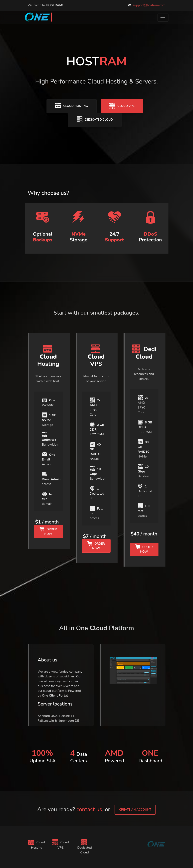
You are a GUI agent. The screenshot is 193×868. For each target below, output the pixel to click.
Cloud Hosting (71, 106)
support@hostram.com (149, 5)
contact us (89, 809)
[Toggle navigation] (163, 18)
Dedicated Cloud (95, 119)
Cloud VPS (122, 106)
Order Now (48, 531)
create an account (135, 810)
